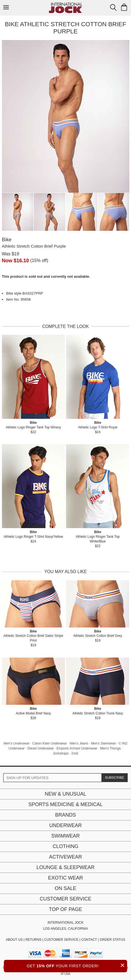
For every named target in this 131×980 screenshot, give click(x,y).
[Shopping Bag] (124, 7)
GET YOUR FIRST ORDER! (77, 965)
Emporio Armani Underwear (77, 748)
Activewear (65, 857)
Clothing (65, 846)
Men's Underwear (17, 743)
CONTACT (89, 940)
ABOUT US (14, 940)
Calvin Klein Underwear (50, 743)
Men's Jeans (79, 743)
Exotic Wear (65, 878)
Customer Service (65, 899)
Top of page (65, 909)
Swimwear (66, 836)
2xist (75, 753)
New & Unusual (65, 794)
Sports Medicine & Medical (66, 804)
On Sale (65, 888)
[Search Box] (113, 7)
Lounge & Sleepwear (65, 867)
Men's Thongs (110, 748)
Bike (7, 240)
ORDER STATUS (112, 940)
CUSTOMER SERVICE (61, 940)
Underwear (65, 825)
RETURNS (33, 940)
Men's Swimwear (103, 743)
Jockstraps (61, 753)
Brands (65, 815)
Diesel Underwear (40, 748)
